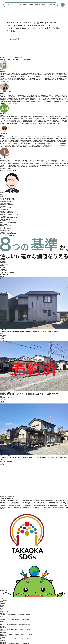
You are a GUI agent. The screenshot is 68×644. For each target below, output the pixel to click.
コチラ (17, 39)
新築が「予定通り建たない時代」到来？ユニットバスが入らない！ (16, 629)
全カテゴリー (3, 602)
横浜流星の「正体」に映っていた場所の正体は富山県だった (15, 620)
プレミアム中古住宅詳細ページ (8, 273)
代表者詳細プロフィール (6, 233)
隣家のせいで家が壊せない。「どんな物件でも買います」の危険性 (16, 634)
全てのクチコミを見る (5, 169)
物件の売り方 (3, 608)
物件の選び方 (3, 610)
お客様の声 (37, 5)
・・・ (62, 5)
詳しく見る (3, 339)
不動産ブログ (45, 5)
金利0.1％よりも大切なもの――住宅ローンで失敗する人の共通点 (16, 625)
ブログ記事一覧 (4, 601)
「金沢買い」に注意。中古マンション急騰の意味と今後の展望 (15, 615)
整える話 (2, 605)
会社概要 (31, 5)
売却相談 (25, 5)
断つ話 (2, 607)
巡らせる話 (3, 604)
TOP (20, 5)
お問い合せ (53, 5)
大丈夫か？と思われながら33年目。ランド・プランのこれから (15, 639)
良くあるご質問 (4, 612)
